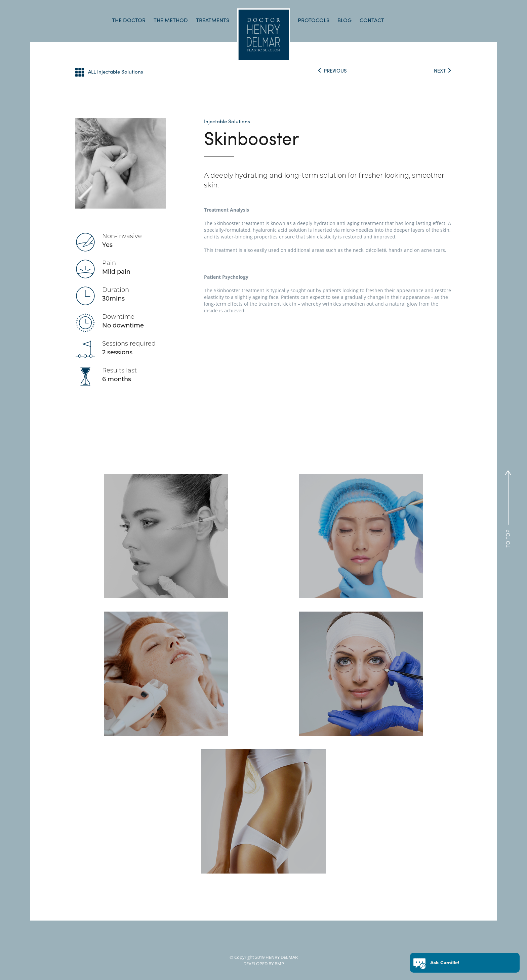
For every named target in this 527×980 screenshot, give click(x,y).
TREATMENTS (213, 20)
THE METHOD (171, 20)
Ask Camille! (445, 964)
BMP (279, 964)
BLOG (344, 20)
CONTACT (372, 20)
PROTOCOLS (314, 20)
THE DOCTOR (129, 20)
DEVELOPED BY (258, 964)
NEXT (443, 71)
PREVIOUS (332, 71)
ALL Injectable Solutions (109, 72)
